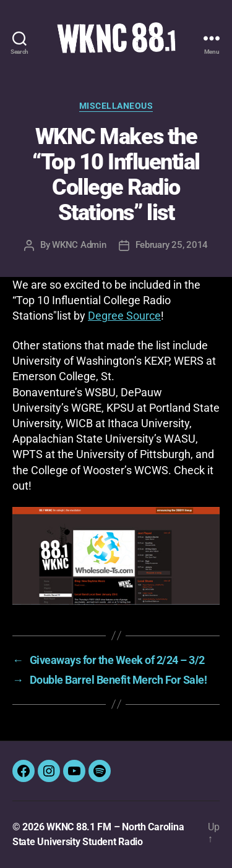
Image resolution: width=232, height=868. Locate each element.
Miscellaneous (116, 106)
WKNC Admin (79, 245)
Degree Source (124, 316)
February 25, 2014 (172, 245)
